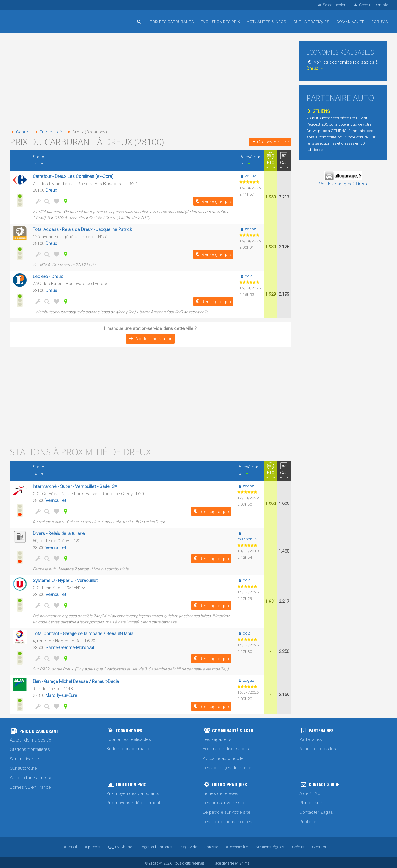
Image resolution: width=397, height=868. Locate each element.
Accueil (29, 17)
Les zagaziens (217, 738)
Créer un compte (371, 5)
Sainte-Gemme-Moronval (70, 646)
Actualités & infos (267, 22)
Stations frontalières (30, 748)
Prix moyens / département (133, 801)
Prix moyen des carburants (133, 792)
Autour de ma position (32, 739)
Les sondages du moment (229, 766)
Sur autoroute (23, 767)
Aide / (310, 792)
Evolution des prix (220, 22)
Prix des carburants (172, 22)
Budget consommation (129, 748)
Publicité (308, 820)
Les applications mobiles (228, 820)
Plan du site (311, 801)
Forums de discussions (226, 748)
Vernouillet (56, 500)
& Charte (120, 845)
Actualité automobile (223, 757)
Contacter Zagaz (316, 811)
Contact (319, 845)
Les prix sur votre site (224, 801)
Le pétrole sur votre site (227, 811)
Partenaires (311, 738)
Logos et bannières (156, 845)
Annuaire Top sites (318, 748)
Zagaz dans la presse (199, 845)
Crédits (298, 845)
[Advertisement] (150, 82)
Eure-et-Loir (48, 132)
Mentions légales (270, 845)
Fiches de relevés (221, 792)
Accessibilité (237, 845)
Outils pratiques (311, 22)
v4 (161, 862)
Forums (380, 22)
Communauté (350, 22)
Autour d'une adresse (31, 776)
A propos (92, 845)
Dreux (51, 190)
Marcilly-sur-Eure (62, 694)
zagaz (248, 175)
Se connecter (331, 5)
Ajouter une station (150, 338)
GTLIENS (318, 111)
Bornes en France (30, 786)
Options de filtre (270, 142)
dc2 (246, 275)
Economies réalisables (129, 738)
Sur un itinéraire (25, 758)
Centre (20, 132)
